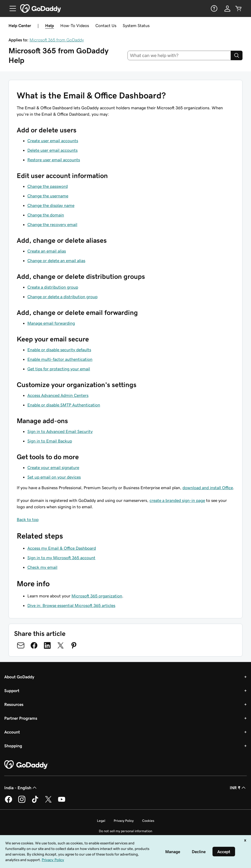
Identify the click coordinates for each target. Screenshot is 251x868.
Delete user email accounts (52, 150)
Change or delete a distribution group (62, 297)
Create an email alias (47, 251)
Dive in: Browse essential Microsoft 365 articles (71, 605)
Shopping (13, 746)
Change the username (48, 196)
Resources (14, 704)
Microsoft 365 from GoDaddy (57, 40)
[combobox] (179, 55)
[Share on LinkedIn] (47, 645)
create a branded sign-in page (177, 500)
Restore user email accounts (54, 160)
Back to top (28, 519)
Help (50, 25)
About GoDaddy (19, 677)
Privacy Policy (124, 821)
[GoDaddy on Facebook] (8, 802)
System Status (136, 25)
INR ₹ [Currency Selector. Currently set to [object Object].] (238, 788)
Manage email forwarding (51, 323)
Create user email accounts (53, 141)
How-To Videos (75, 25)
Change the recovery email (52, 224)
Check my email (42, 567)
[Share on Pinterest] (74, 645)
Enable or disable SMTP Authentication (64, 405)
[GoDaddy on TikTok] (35, 802)
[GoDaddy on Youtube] (62, 802)
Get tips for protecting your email (59, 369)
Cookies (148, 821)
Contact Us (106, 25)
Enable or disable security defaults (59, 350)
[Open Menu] (11, 8)
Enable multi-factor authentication (60, 359)
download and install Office (208, 488)
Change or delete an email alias (56, 261)
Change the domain (46, 215)
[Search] (237, 55)
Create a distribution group (53, 287)
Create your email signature (53, 467)
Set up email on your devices (54, 477)
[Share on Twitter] (61, 645)
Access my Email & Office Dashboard (62, 548)
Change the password (48, 186)
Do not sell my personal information (126, 831)
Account (12, 732)
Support (12, 691)
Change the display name (51, 205)
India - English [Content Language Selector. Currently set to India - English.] (21, 788)
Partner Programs (21, 718)
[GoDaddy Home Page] (26, 765)
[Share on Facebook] (34, 645)
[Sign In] (227, 8)
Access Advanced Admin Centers (58, 395)
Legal (101, 821)
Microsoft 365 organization (97, 596)
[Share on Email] (21, 645)
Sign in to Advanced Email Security (60, 431)
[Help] (214, 8)
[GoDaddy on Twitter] (48, 802)
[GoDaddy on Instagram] (22, 802)
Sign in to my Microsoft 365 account (61, 558)
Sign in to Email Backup (50, 441)
